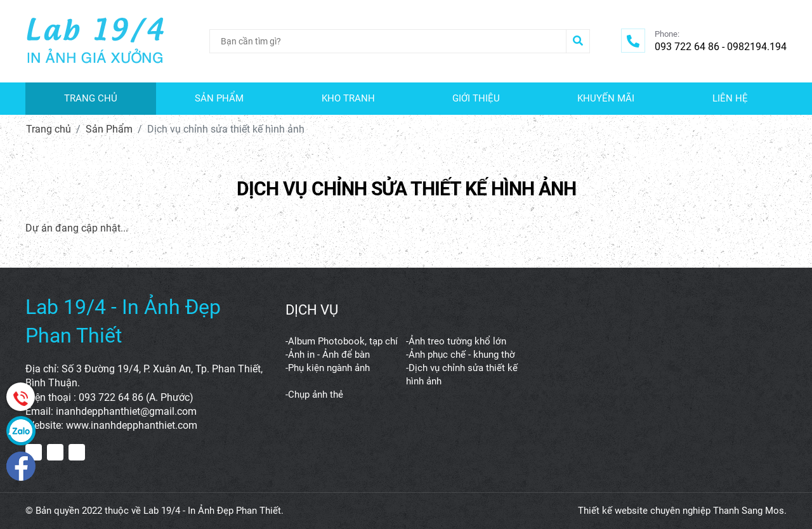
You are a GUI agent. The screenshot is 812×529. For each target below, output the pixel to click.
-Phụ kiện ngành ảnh (328, 368)
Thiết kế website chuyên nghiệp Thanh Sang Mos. (682, 511)
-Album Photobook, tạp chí (342, 341)
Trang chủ (49, 129)
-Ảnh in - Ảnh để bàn (328, 355)
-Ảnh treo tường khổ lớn (456, 341)
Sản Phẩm (109, 129)
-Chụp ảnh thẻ (314, 395)
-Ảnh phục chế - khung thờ (461, 355)
